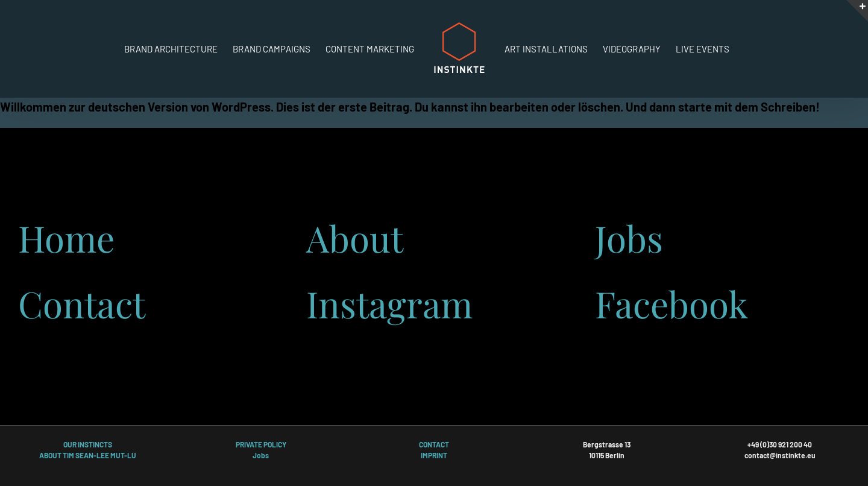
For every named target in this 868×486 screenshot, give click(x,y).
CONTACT (434, 444)
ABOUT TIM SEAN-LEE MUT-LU (88, 455)
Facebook (671, 303)
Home (66, 238)
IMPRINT (434, 455)
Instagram (389, 303)
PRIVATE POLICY (261, 444)
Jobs (629, 238)
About (355, 238)
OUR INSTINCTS (88, 444)
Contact (82, 303)
